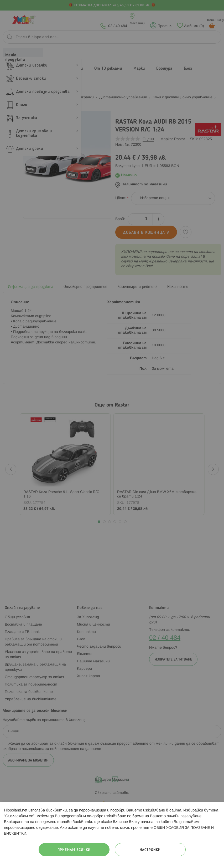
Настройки (150, 850)
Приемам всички (74, 850)
